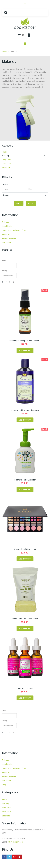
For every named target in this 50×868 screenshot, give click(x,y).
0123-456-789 (19, 838)
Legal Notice (7, 226)
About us (6, 234)
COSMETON (25, 28)
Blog (4, 785)
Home (4, 52)
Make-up (13, 52)
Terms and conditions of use (14, 230)
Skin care (6, 816)
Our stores (7, 243)
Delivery (6, 222)
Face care (6, 808)
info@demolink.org (16, 842)
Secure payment (9, 239)
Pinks (4, 799)
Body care (6, 812)
